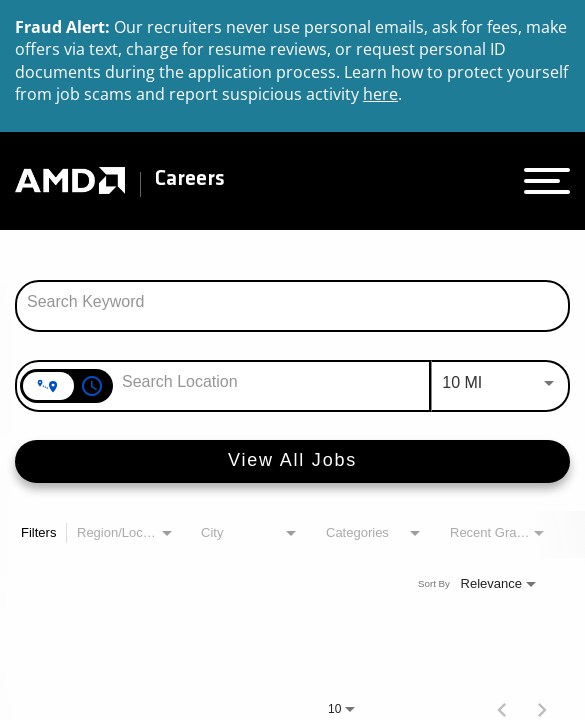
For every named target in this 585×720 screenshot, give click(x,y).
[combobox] (292, 302)
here (380, 94)
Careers (190, 180)
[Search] (292, 461)
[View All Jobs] (292, 461)
